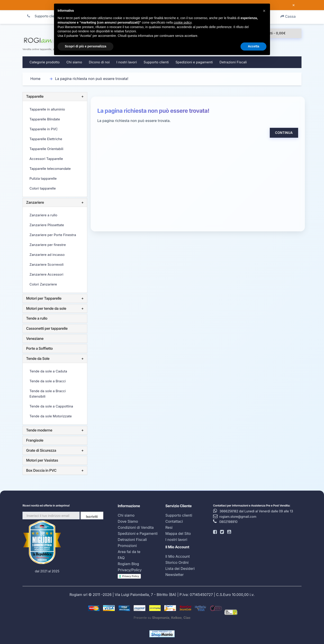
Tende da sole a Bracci (48, 381)
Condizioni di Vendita (136, 527)
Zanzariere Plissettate (47, 225)
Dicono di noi (99, 62)
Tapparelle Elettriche (46, 139)
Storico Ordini (177, 562)
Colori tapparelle (43, 188)
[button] (264, 11)
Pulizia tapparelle (43, 178)
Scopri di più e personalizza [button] (85, 46)
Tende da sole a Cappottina (51, 406)
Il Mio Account (178, 556)
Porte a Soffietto (39, 348)
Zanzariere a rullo (43, 215)
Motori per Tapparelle (44, 298)
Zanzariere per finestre (48, 245)
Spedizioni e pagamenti (194, 62)
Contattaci (174, 521)
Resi (169, 527)
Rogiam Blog (128, 564)
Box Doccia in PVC (41, 470)
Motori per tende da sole (46, 308)
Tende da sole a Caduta (48, 371)
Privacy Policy (131, 576)
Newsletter (175, 575)
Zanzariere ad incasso (47, 255)
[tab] (55, 97)
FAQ (121, 558)
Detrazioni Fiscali (233, 62)
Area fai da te (129, 552)
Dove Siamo (128, 521)
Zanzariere (35, 202)
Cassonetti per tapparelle (47, 328)
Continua (284, 133)
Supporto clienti (156, 62)
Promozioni (127, 546)
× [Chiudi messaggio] (294, 5)
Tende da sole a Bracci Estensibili (48, 394)
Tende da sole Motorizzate (51, 416)
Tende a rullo (37, 318)
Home (35, 79)
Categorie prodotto (45, 62)
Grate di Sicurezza (41, 450)
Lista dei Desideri (180, 569)
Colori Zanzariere (43, 284)
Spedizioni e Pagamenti (138, 533)
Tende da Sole (38, 359)
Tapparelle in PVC (44, 129)
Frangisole (35, 440)
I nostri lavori (127, 62)
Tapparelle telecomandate (50, 169)
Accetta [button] (253, 46)
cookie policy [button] (183, 22)
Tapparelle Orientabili (46, 149)
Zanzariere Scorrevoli (46, 264)
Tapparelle (35, 96)
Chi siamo (74, 62)
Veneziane (35, 339)
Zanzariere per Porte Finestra (53, 235)
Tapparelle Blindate (45, 119)
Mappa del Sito (178, 533)
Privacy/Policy (130, 570)
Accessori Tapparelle (46, 159)
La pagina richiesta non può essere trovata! (92, 79)
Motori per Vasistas (42, 460)
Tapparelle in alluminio (47, 109)
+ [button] (82, 97)
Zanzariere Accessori (46, 274)
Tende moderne (39, 430)
